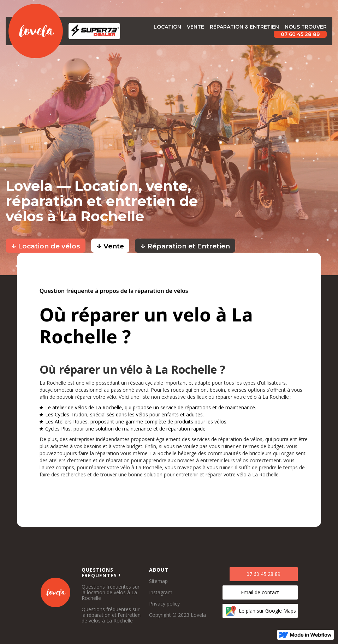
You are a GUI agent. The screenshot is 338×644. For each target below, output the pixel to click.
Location (167, 27)
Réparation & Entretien (244, 27)
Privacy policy (164, 604)
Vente (110, 245)
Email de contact (260, 592)
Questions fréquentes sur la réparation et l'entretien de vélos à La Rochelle (111, 615)
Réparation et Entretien (185, 245)
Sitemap (158, 581)
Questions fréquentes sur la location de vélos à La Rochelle (111, 592)
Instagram (161, 592)
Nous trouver (306, 27)
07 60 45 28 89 (300, 34)
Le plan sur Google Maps (267, 611)
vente (195, 27)
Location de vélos (46, 245)
